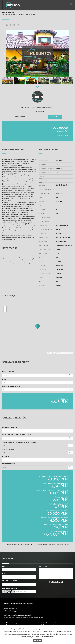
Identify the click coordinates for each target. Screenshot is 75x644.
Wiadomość (43, 567)
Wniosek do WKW (8, 450)
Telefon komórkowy (10, 581)
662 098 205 (20, 117)
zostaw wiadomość (55, 117)
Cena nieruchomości (10, 428)
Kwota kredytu (8, 372)
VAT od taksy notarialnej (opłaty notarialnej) (19, 442)
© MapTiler (55, 353)
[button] (8, 53)
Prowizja (6, 457)
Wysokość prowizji (9, 464)
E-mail (4, 574)
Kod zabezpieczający (10, 588)
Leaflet (50, 353)
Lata (4, 379)
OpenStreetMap (63, 353)
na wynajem (13, 623)
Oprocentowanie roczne (11, 387)
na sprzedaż (50, 623)
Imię (4, 567)
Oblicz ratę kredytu (62, 135)
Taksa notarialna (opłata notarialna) (17, 435)
